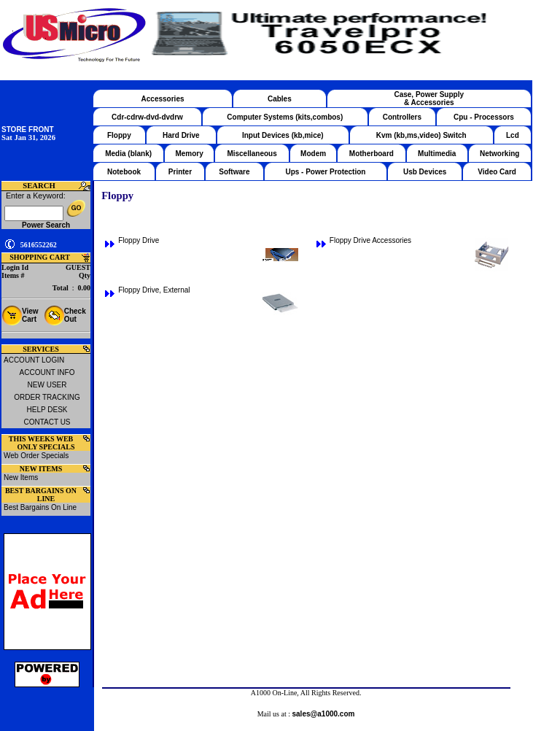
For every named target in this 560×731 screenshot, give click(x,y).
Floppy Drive (139, 240)
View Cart (30, 315)
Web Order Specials (36, 456)
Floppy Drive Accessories (370, 240)
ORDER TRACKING (47, 397)
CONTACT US (47, 422)
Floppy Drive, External (154, 290)
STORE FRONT (27, 129)
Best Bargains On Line (40, 507)
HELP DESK (47, 410)
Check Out (75, 315)
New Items (21, 477)
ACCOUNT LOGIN (34, 360)
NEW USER (47, 385)
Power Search (46, 225)
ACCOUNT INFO (47, 372)
